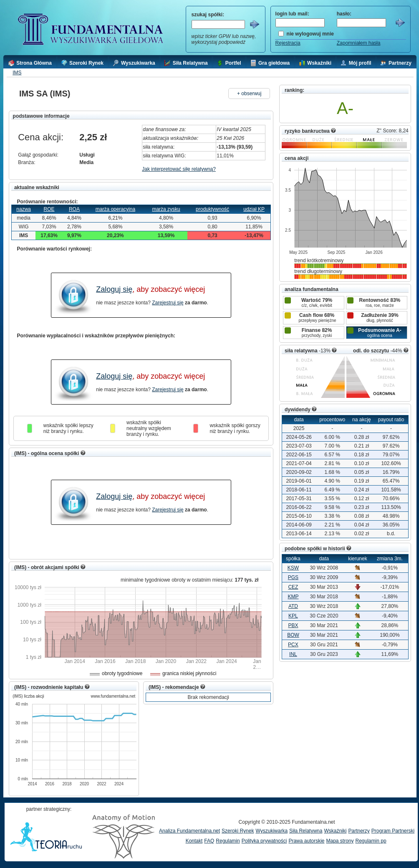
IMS (17, 73)
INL (293, 654)
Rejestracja (288, 43)
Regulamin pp (371, 841)
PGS (293, 577)
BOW (293, 635)
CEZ (293, 587)
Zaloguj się (114, 289)
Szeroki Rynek (238, 831)
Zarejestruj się (168, 303)
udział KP (254, 209)
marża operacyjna (115, 209)
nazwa (24, 209)
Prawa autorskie (306, 841)
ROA (74, 209)
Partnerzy (359, 831)
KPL (293, 616)
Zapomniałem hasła (359, 43)
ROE (49, 209)
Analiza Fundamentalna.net (189, 831)
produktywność (212, 209)
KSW (293, 568)
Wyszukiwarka (271, 831)
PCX (293, 645)
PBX (293, 625)
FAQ (209, 841)
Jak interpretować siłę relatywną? (179, 169)
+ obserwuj (249, 94)
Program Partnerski (393, 831)
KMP (293, 597)
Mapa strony (340, 841)
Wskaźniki (335, 831)
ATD (293, 606)
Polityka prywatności (264, 841)
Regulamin (228, 841)
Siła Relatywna (306, 831)
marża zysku (166, 209)
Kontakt (194, 841)
